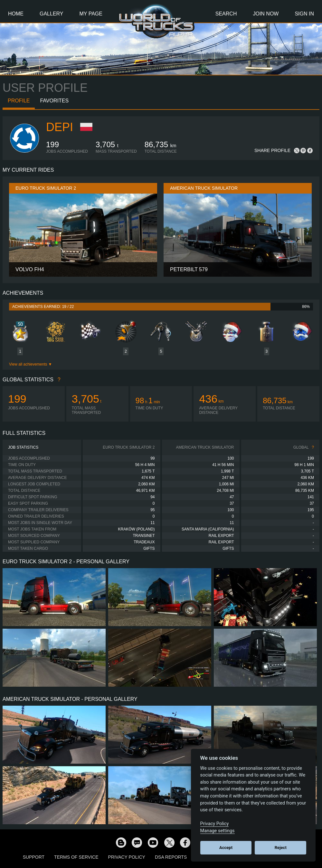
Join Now (266, 14)
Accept (226, 848)
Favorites (54, 101)
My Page (91, 14)
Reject (281, 848)
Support (34, 857)
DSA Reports (171, 857)
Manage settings (218, 831)
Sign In (304, 14)
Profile (19, 101)
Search (226, 14)
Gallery (52, 14)
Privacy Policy (127, 857)
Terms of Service (76, 857)
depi (60, 127)
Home (16, 14)
